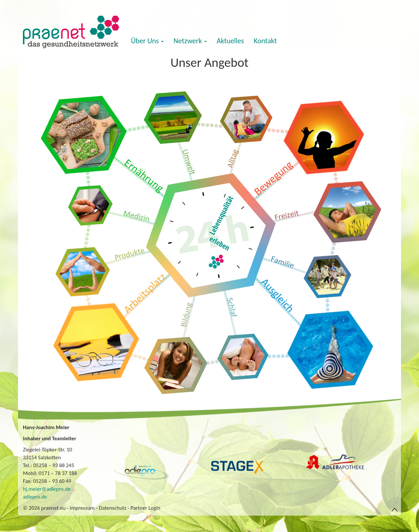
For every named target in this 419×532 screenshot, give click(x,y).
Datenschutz (113, 508)
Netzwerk (190, 41)
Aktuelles (230, 41)
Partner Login (146, 508)
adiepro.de (35, 497)
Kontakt (265, 41)
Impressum (82, 508)
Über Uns (147, 41)
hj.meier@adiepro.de (47, 489)
